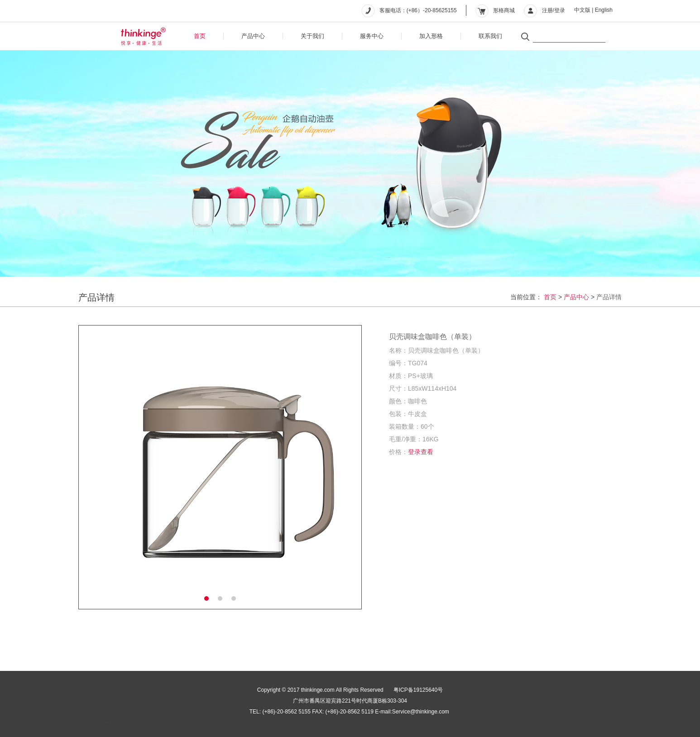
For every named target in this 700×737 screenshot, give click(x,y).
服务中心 (372, 36)
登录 (560, 10)
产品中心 (253, 36)
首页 (200, 36)
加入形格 (431, 36)
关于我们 (312, 36)
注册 (547, 10)
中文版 (582, 10)
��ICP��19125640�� (125, 723)
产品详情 (609, 297)
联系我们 (490, 36)
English (604, 10)
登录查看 (421, 452)
